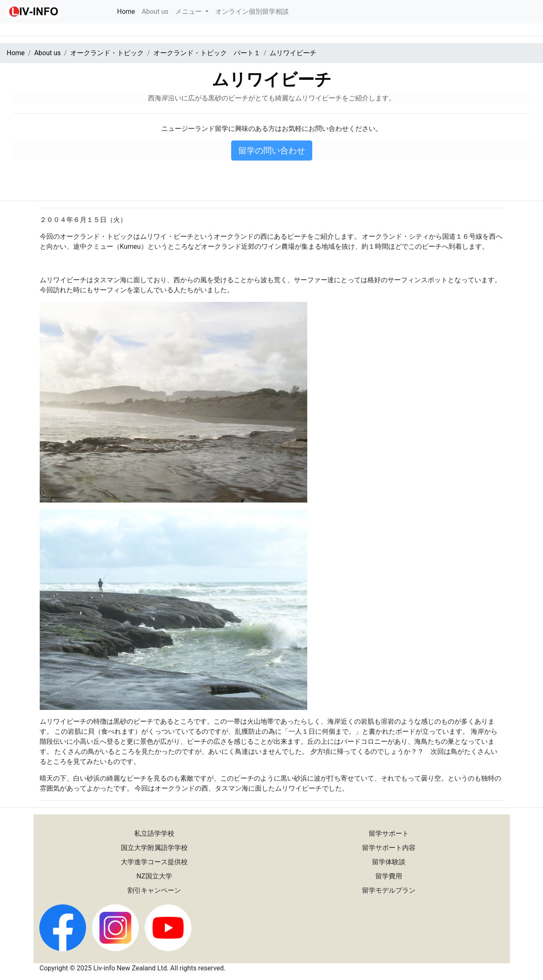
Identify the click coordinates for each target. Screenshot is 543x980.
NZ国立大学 (154, 876)
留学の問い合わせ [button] (272, 151)
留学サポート (389, 833)
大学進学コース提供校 (154, 862)
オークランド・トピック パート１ (207, 53)
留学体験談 (389, 862)
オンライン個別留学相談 (252, 11)
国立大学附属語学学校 (154, 848)
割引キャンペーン (154, 890)
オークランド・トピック (107, 53)
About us (155, 11)
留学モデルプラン (389, 890)
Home (128, 11)
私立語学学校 (154, 833)
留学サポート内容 (389, 848)
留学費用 (389, 876)
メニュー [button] (189, 11)
